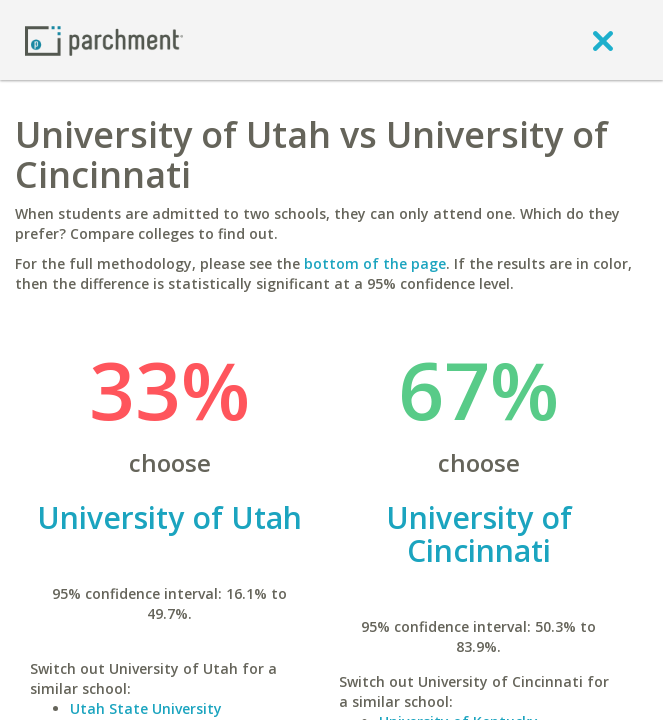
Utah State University (146, 708)
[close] (603, 40)
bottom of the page (375, 263)
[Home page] (104, 39)
